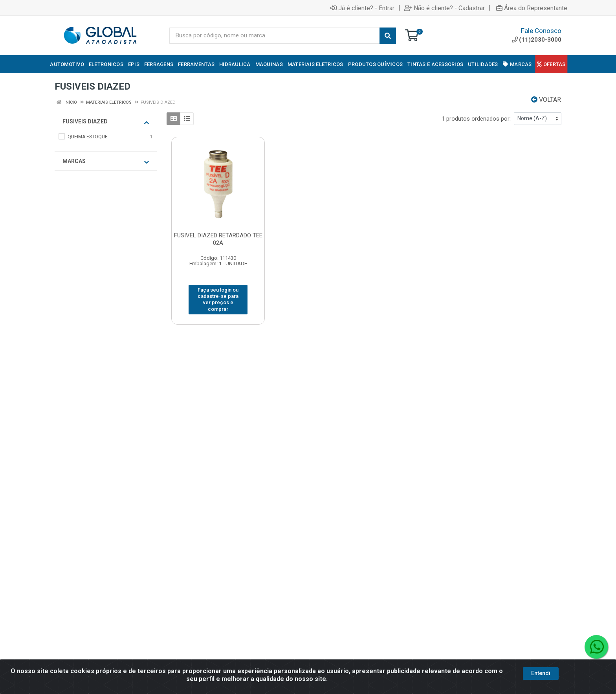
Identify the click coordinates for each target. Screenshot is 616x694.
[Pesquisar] (388, 36)
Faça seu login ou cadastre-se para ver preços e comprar (218, 299)
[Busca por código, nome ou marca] (274, 36)
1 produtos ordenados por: (476, 119)
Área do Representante (532, 8)
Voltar (546, 100)
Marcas (106, 162)
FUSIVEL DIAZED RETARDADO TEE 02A (218, 239)
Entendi (541, 687)
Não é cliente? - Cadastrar (445, 8)
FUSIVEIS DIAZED (106, 122)
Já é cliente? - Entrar (362, 8)
